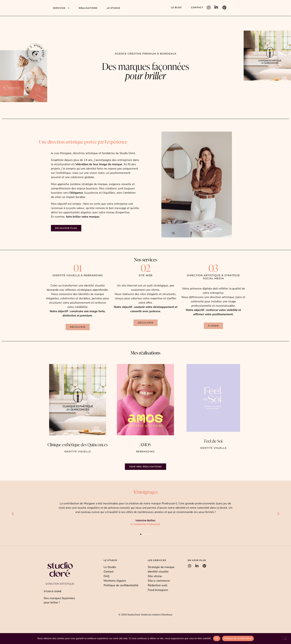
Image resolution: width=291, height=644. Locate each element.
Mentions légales (115, 581)
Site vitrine (155, 576)
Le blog (176, 7)
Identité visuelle (158, 572)
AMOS (145, 445)
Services (61, 8)
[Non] (285, 638)
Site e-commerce (159, 581)
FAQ (106, 576)
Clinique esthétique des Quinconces (78, 445)
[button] (213, 326)
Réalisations (88, 8)
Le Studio (110, 567)
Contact (197, 7)
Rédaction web (157, 585)
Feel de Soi (213, 441)
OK (217, 638)
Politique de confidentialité (121, 585)
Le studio (114, 8)
